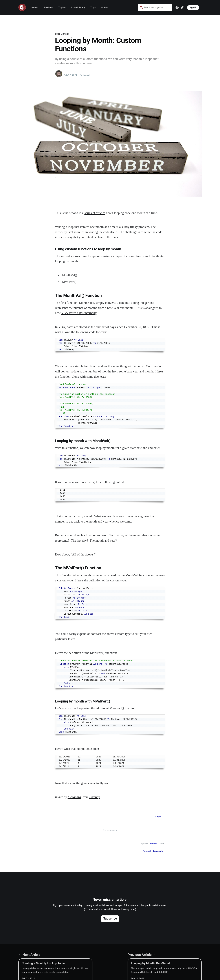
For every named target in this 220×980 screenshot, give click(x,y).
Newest (153, 844)
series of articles (95, 213)
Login (158, 816)
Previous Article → (142, 955)
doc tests (100, 377)
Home (35, 8)
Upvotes (144, 844)
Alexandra (74, 797)
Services (48, 8)
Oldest (161, 844)
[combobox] (153, 7)
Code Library (78, 8)
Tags (93, 8)
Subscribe (110, 918)
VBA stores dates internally (79, 313)
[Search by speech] (164, 7)
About (104, 8)
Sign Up (193, 7)
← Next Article (29, 955)
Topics (62, 8)
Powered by (153, 851)
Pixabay (95, 797)
